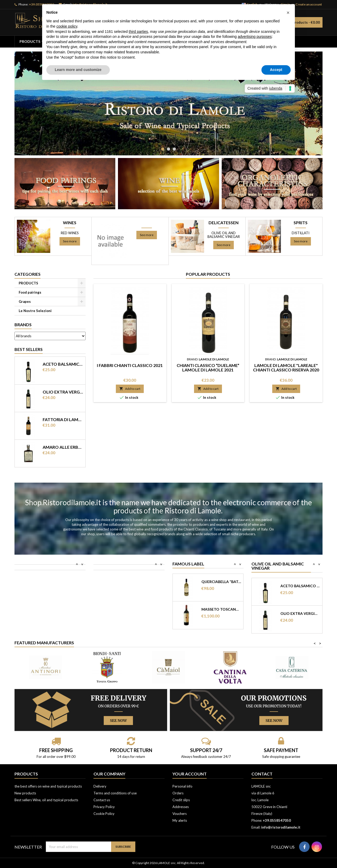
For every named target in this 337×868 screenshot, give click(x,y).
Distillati (301, 233)
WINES (70, 223)
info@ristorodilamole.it (281, 827)
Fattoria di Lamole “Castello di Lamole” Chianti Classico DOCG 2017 (63, 419)
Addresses (181, 807)
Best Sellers (29, 349)
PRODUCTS (30, 41)
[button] (288, 13)
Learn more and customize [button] (78, 70)
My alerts (180, 820)
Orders (178, 793)
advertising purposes (255, 37)
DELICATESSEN (224, 223)
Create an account (309, 4)
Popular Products (208, 274)
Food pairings (30, 292)
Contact (262, 774)
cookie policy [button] (67, 26)
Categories (28, 274)
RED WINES (70, 233)
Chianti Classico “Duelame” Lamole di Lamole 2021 (208, 367)
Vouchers (180, 814)
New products (25, 793)
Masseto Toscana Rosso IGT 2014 (221, 609)
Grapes (25, 302)
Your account (190, 774)
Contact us (102, 800)
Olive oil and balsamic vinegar (224, 235)
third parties (138, 32)
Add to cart (130, 389)
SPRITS (301, 223)
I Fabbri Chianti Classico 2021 (130, 365)
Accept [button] (276, 70)
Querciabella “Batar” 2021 (221, 582)
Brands (23, 325)
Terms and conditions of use (115, 793)
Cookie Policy (104, 814)
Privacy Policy (104, 807)
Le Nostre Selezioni (35, 311)
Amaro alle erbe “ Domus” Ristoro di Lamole (63, 447)
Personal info (182, 786)
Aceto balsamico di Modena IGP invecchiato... (300, 586)
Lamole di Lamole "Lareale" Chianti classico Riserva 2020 (286, 367)
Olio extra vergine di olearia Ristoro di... (300, 614)
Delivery (100, 786)
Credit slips (181, 800)
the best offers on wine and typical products (48, 786)
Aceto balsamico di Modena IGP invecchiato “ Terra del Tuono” (63, 364)
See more (70, 241)
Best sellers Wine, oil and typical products (46, 800)
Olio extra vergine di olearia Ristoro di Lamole (63, 392)
